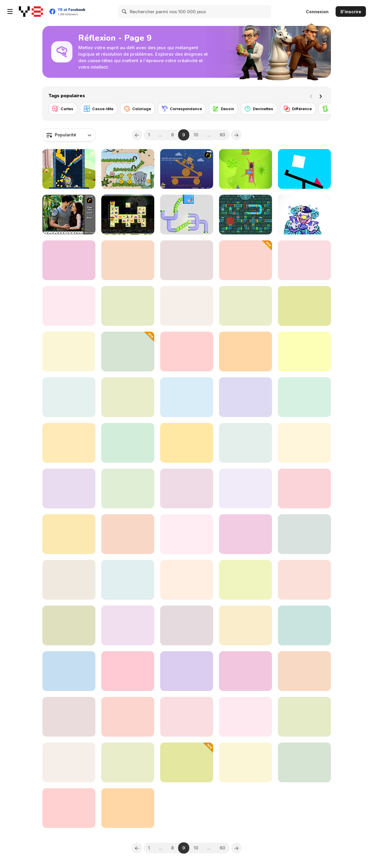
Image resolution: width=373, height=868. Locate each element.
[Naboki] (187, 306)
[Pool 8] (128, 671)
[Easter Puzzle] (187, 580)
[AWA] (246, 306)
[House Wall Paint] (246, 580)
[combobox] (69, 135)
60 (222, 135)
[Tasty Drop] (69, 762)
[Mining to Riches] (69, 534)
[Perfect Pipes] (187, 215)
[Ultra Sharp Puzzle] (304, 169)
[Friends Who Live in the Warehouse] (246, 762)
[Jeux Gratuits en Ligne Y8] (31, 11)
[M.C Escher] (304, 671)
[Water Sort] (69, 397)
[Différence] (298, 109)
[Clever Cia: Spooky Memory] (246, 260)
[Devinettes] (259, 109)
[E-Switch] (304, 762)
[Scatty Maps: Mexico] (304, 306)
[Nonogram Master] (187, 260)
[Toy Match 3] (187, 671)
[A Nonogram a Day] (187, 717)
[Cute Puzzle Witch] (69, 488)
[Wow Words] (128, 717)
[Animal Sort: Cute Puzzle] (304, 352)
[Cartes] (63, 109)
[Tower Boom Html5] (246, 397)
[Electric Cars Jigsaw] (187, 488)
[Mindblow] (187, 397)
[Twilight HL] (69, 215)
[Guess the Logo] (246, 352)
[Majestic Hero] (69, 169)
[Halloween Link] (128, 215)
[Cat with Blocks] (304, 580)
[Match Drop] (69, 671)
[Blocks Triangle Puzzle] (246, 443)
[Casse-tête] (99, 109)
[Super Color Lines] (128, 260)
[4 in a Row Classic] (304, 625)
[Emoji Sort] (187, 762)
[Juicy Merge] (69, 306)
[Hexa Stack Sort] (187, 443)
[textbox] (69, 135)
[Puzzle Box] (187, 352)
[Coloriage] (137, 109)
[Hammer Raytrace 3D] (246, 488)
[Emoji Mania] (246, 717)
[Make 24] (69, 260)
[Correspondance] (182, 109)
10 (196, 135)
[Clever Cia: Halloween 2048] (128, 397)
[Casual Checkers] (128, 443)
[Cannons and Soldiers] (69, 808)
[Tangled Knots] (128, 306)
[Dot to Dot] (246, 625)
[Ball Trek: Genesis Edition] (69, 625)
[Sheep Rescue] (246, 169)
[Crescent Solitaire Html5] (187, 625)
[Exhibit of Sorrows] (304, 215)
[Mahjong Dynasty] (187, 534)
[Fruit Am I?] (304, 397)
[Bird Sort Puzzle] (246, 671)
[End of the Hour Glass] (304, 488)
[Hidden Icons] (69, 717)
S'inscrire (351, 12)
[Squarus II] (128, 762)
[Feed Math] (128, 808)
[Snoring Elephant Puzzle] (128, 169)
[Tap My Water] (246, 215)
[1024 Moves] (128, 625)
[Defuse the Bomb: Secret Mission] (304, 443)
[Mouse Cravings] (128, 580)
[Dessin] (223, 109)
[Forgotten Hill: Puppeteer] (304, 260)
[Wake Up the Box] (187, 169)
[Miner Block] (246, 534)
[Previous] (137, 135)
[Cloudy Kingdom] (304, 717)
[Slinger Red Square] (69, 580)
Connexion (317, 12)
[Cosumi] (128, 534)
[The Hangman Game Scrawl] (69, 352)
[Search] (125, 11)
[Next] (322, 96)
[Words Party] (69, 443)
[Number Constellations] (304, 534)
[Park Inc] (128, 488)
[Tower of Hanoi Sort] (128, 352)
